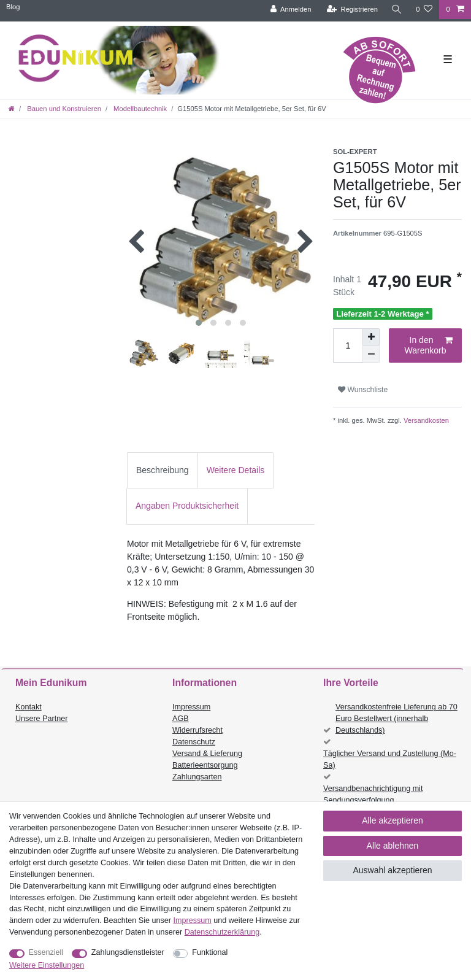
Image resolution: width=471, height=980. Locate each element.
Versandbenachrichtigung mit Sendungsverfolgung (373, 794)
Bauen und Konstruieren (63, 109)
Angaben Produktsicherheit (187, 506)
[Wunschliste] (424, 10)
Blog (13, 7)
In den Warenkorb (429, 345)
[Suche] (397, 10)
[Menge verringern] (371, 354)
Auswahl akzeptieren (392, 870)
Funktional (210, 952)
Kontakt (29, 707)
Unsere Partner (41, 719)
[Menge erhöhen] (371, 337)
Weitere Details (236, 470)
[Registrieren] (352, 10)
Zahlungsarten (197, 777)
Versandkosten (425, 420)
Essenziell (46, 952)
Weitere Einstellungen (47, 965)
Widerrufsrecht (197, 730)
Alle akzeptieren (392, 820)
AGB (181, 719)
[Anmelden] (291, 10)
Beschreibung (163, 470)
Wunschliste (363, 390)
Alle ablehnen (393, 846)
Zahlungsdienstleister (128, 952)
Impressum (191, 707)
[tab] (163, 470)
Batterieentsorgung (205, 765)
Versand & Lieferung (207, 754)
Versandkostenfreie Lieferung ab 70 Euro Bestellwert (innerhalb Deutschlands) (396, 719)
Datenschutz (194, 742)
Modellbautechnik (139, 109)
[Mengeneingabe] (348, 345)
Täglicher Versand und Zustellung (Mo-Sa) (390, 759)
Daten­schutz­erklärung (222, 932)
